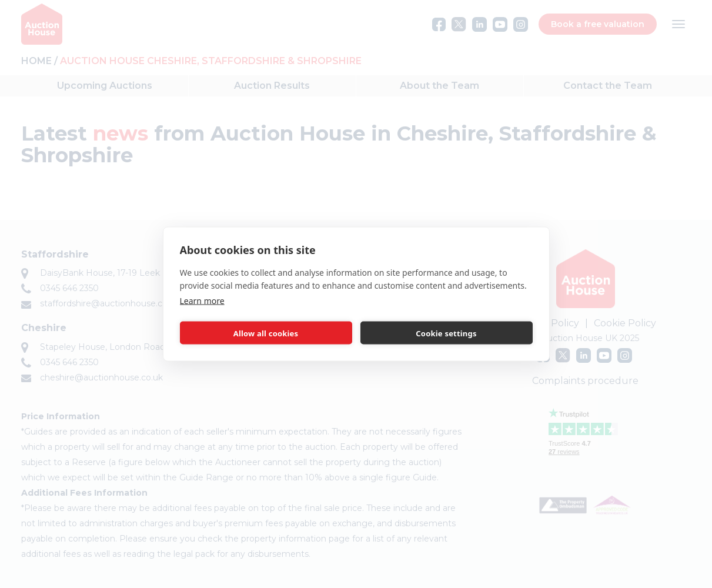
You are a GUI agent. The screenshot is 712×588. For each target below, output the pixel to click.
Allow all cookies (266, 333)
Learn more (202, 301)
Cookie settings (446, 333)
